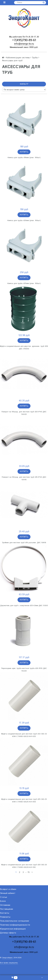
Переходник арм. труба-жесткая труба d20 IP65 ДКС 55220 (24, 670)
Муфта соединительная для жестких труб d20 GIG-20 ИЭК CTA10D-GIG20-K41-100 (24, 866)
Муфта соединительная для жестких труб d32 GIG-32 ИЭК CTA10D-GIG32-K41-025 (24, 735)
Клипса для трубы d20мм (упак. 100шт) (24, 220)
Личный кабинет (8, 893)
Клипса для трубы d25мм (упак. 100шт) (24, 283)
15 (29, 872)
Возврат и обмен (8, 889)
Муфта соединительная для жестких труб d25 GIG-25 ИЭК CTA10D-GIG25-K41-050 (24, 800)
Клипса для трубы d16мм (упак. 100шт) (24, 158)
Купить (24, 152)
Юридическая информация (13, 929)
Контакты (5, 913)
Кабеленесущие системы (18, 58)
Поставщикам (6, 909)
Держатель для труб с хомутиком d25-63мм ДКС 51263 (24, 606)
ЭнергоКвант (7, 958)
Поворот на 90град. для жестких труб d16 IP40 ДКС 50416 (24, 478)
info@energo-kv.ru (24, 44)
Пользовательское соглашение (15, 921)
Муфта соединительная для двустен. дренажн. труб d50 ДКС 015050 (24, 348)
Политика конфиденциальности (15, 925)
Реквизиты (5, 917)
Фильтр (24, 84)
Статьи (3, 897)
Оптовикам (5, 905)
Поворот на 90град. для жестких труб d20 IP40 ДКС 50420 (24, 413)
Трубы (35, 58)
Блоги (3, 901)
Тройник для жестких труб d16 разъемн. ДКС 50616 (24, 543)
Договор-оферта (8, 933)
